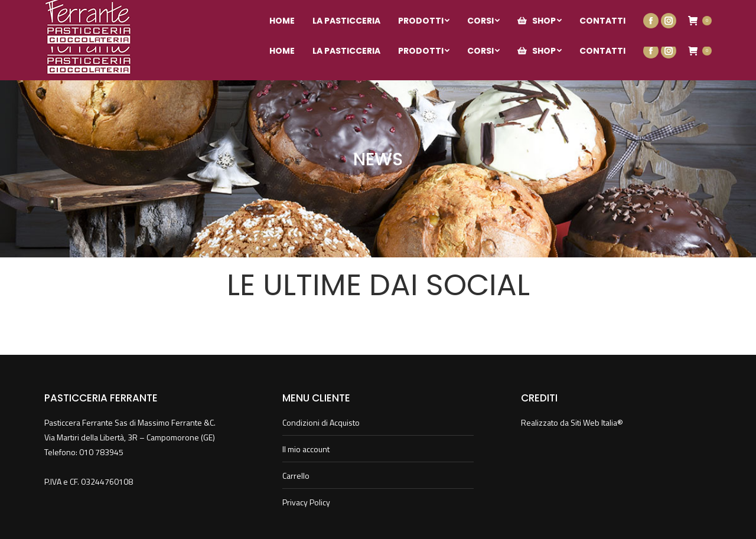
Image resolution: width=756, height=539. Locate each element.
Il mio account (687, 11)
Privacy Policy (306, 502)
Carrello (296, 476)
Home (362, 182)
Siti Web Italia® (597, 422)
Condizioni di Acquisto (321, 422)
